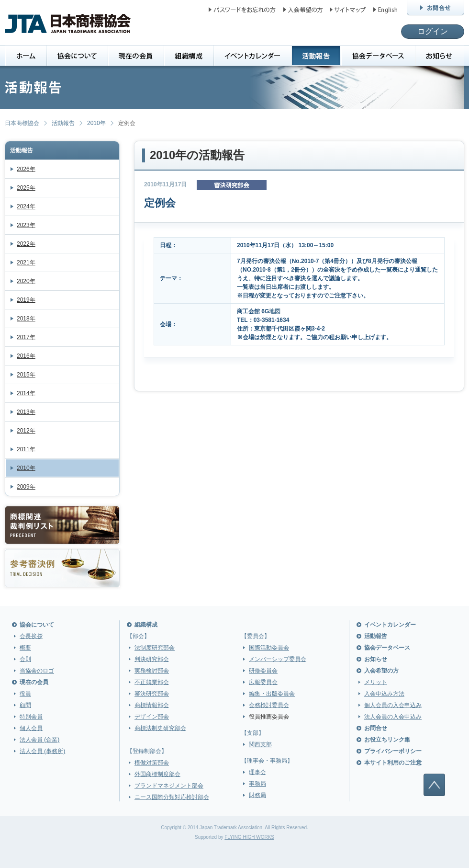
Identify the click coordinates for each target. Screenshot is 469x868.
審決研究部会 (152, 694)
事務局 (257, 784)
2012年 (26, 431)
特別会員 (31, 717)
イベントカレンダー (390, 625)
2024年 (26, 206)
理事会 (257, 772)
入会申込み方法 (384, 694)
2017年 (26, 337)
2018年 (26, 319)
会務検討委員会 (269, 705)
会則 (25, 659)
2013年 (26, 412)
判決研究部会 (152, 659)
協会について (37, 625)
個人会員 (31, 728)
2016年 (26, 356)
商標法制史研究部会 (160, 728)
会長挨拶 (31, 636)
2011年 (26, 449)
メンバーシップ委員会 (278, 659)
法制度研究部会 (155, 648)
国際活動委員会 (269, 648)
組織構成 (146, 625)
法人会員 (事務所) (42, 751)
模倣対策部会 (152, 763)
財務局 (257, 795)
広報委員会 (263, 682)
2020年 (26, 281)
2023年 (26, 225)
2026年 (26, 169)
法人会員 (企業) (39, 740)
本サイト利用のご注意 (393, 763)
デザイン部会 (152, 717)
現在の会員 (34, 682)
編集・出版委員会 (272, 694)
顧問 (25, 705)
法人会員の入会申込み (393, 717)
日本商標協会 (22, 123)
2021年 (26, 263)
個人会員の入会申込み (393, 705)
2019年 (26, 300)
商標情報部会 (152, 705)
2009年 (26, 487)
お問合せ (376, 728)
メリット (376, 682)
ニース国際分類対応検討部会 (172, 797)
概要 (25, 648)
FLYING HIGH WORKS (249, 837)
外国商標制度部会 (157, 774)
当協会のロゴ (37, 671)
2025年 (26, 188)
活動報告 (63, 123)
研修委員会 (263, 671)
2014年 (26, 393)
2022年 (26, 244)
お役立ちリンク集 (387, 740)
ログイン (433, 31)
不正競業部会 (152, 682)
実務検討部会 (152, 671)
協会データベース (387, 648)
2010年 (96, 123)
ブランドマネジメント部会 (169, 786)
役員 (25, 694)
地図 (275, 311)
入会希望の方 (381, 671)
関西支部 (260, 744)
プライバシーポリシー (393, 751)
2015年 (26, 375)
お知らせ (376, 659)
